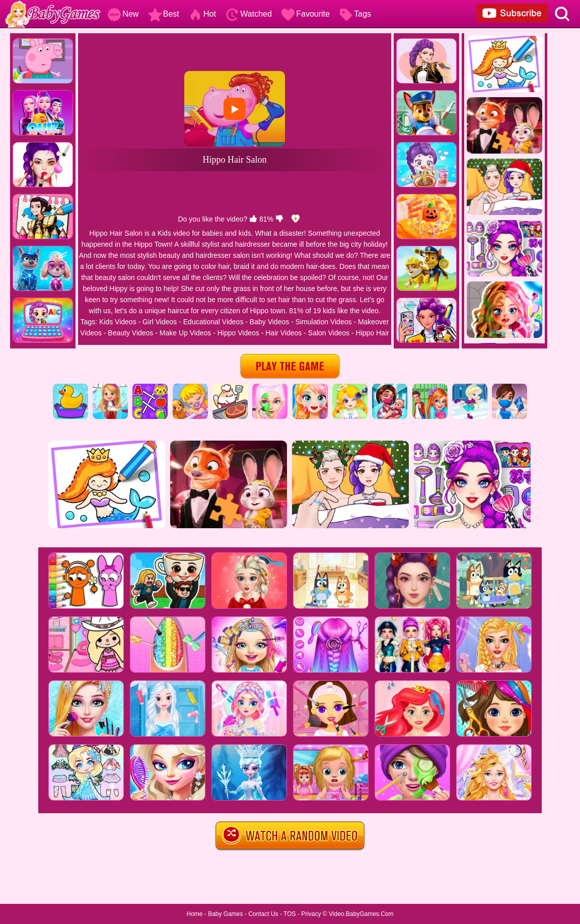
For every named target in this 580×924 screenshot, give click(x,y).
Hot (202, 14)
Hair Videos (283, 333)
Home (194, 914)
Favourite (305, 14)
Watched (248, 14)
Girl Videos (160, 322)
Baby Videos (269, 322)
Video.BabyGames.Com (361, 914)
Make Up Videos (185, 333)
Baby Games (225, 914)
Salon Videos (329, 333)
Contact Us (263, 914)
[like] (253, 219)
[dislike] (279, 219)
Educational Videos (213, 322)
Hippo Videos (238, 333)
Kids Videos (118, 322)
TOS (289, 914)
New (123, 14)
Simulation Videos (324, 322)
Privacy (311, 914)
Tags (355, 14)
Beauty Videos (130, 333)
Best (164, 14)
